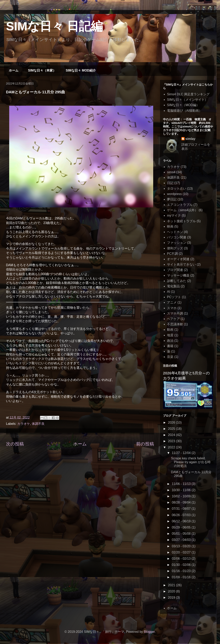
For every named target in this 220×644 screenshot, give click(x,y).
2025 (172, 429)
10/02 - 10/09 (182, 496)
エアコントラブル (180, 205)
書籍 (170, 346)
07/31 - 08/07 (182, 509)
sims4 (171, 172)
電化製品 (173, 286)
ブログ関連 (175, 270)
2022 (172, 447)
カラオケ (24, 424)
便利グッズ (175, 248)
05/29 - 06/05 (182, 527)
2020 (172, 591)
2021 (172, 585)
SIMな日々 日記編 (54, 26)
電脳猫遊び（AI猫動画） (184, 111)
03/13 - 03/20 (182, 546)
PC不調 (172, 254)
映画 (170, 226)
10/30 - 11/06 (182, 490)
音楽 (170, 357)
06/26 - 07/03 (182, 515)
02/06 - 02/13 (182, 559)
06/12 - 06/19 (182, 521)
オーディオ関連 (178, 259)
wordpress (174, 194)
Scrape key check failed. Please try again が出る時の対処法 (191, 462)
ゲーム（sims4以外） (182, 210)
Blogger (149, 632)
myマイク (174, 215)
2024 (172, 435)
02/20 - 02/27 (182, 552)
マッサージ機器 (178, 275)
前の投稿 (145, 444)
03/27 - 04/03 (182, 540)
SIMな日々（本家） (42, 70)
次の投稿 (15, 444)
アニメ (172, 302)
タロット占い (177, 189)
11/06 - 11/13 (182, 484)
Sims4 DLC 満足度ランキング (188, 94)
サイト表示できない (181, 264)
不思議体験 (175, 324)
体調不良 (38, 424)
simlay (190, 139)
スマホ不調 (175, 313)
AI (168, 292)
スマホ (172, 308)
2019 (172, 598)
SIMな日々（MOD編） (183, 105)
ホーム (14, 70)
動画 (170, 330)
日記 (170, 183)
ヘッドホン (175, 232)
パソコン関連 (177, 237)
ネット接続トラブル (181, 221)
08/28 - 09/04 (182, 502)
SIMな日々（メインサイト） (187, 100)
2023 (172, 441)
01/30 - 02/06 (182, 565)
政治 (170, 341)
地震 (170, 335)
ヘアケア (173, 319)
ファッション (177, 243)
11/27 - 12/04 (182, 453)
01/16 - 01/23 (182, 571)
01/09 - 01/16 (182, 577)
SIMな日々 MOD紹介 (81, 70)
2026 (172, 423)
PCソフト (174, 297)
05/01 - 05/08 (182, 534)
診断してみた (177, 281)
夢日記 (172, 199)
